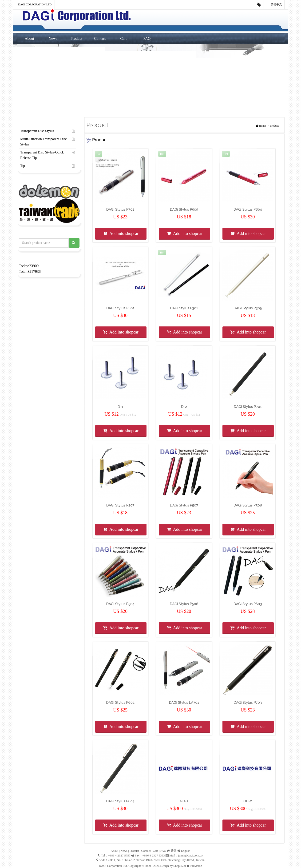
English (186, 851)
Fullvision (196, 866)
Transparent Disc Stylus (37, 131)
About (29, 38)
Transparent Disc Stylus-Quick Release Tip (42, 155)
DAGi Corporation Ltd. (35, 4)
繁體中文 (274, 5)
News (53, 38)
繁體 (174, 851)
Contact (100, 38)
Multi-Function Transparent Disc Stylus (44, 142)
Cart (123, 38)
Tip (23, 166)
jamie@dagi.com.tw (191, 855)
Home (262, 126)
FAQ (147, 38)
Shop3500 (180, 866)
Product (76, 38)
